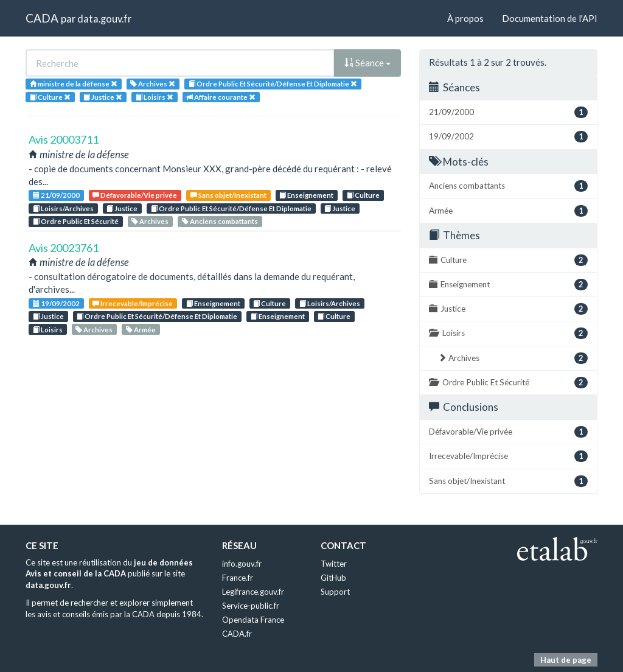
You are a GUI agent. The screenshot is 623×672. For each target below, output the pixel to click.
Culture (363, 195)
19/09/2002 (56, 303)
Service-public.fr (251, 606)
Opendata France (253, 620)
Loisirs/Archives (63, 208)
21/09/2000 (56, 195)
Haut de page (566, 660)
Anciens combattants (220, 221)
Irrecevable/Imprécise (133, 303)
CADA (42, 18)
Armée (141, 330)
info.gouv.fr (242, 564)
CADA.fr (237, 634)
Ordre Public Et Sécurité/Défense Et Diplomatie (231, 208)
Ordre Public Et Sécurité (76, 221)
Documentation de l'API (550, 18)
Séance (367, 63)
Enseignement (306, 195)
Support (335, 592)
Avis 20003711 (64, 139)
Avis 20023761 (64, 248)
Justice (122, 208)
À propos (465, 18)
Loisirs (48, 330)
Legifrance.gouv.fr (253, 592)
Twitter (334, 564)
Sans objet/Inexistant (228, 195)
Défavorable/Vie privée (135, 195)
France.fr (238, 578)
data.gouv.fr (104, 19)
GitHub (333, 578)
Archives (150, 221)
